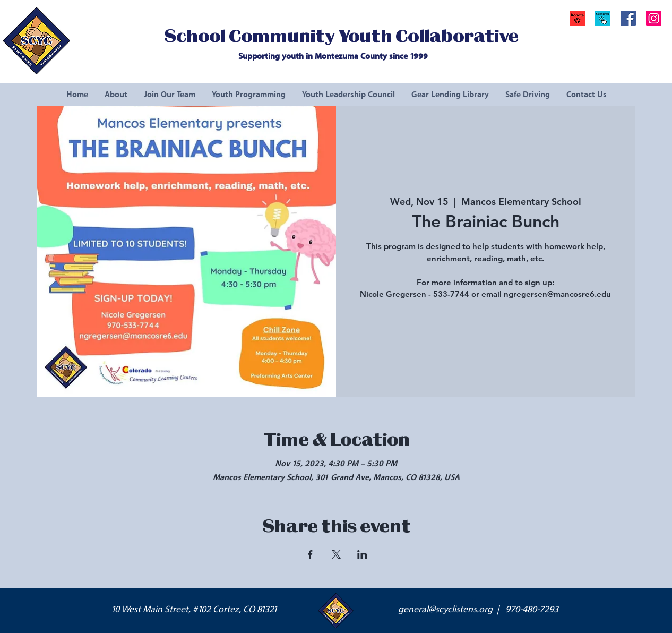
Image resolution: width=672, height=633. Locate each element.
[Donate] (577, 18)
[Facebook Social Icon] (628, 18)
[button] (603, 18)
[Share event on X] (336, 554)
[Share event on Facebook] (310, 554)
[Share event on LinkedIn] (362, 554)
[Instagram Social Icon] (654, 18)
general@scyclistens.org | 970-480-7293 (478, 610)
